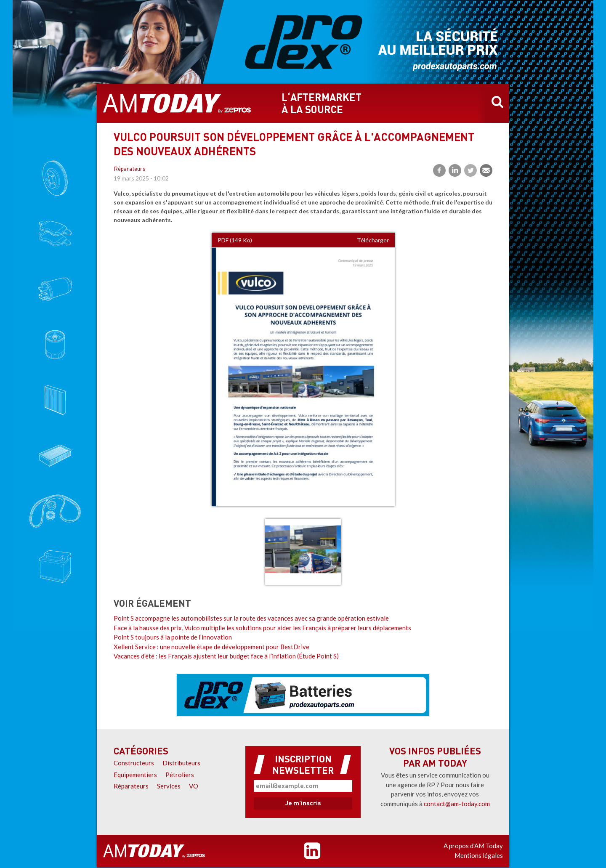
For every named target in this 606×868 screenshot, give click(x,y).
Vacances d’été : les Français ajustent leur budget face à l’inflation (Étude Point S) (226, 656)
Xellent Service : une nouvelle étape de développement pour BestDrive (211, 647)
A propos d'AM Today (473, 846)
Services (169, 786)
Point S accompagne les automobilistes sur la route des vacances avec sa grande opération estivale (251, 618)
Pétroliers (180, 775)
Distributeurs (181, 763)
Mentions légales (479, 855)
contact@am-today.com (457, 804)
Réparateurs (130, 169)
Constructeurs (134, 763)
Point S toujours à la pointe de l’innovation (173, 637)
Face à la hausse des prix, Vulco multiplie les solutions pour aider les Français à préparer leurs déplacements (262, 628)
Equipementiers (135, 775)
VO (194, 786)
